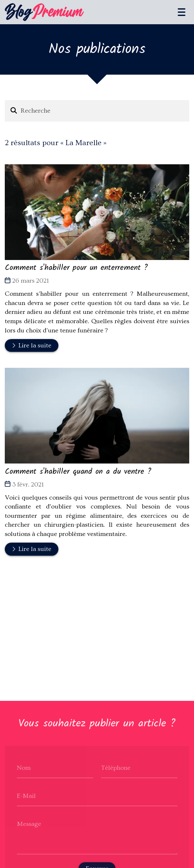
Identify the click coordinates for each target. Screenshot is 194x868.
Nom (24, 768)
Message (29, 824)
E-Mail (26, 796)
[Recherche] (102, 111)
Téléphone (116, 768)
